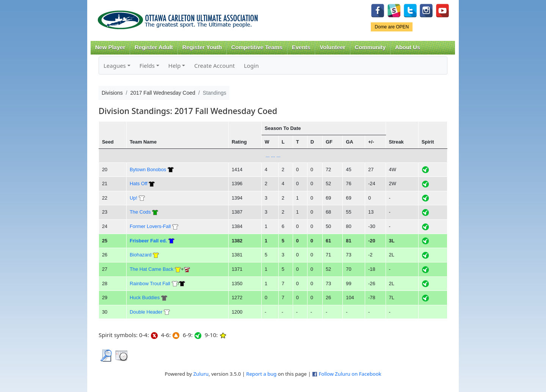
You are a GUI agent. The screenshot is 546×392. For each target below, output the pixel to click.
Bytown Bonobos (148, 169)
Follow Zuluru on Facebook (350, 374)
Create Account (214, 66)
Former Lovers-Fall (150, 226)
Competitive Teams (257, 47)
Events (301, 47)
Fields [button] (147, 66)
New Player (110, 47)
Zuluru (201, 374)
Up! (133, 198)
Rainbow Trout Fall (150, 283)
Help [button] (175, 66)
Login (251, 66)
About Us (408, 47)
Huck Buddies (145, 298)
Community (370, 47)
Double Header (146, 312)
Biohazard (141, 255)
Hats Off (139, 184)
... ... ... (273, 155)
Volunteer (332, 47)
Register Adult (154, 47)
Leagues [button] (115, 66)
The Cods (140, 212)
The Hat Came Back (152, 269)
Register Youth (202, 47)
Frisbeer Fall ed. (148, 241)
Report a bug (261, 374)
